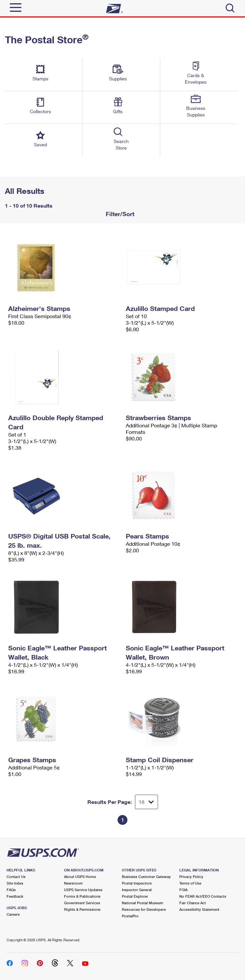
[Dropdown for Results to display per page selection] (146, 802)
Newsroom (73, 883)
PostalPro (130, 916)
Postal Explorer (135, 896)
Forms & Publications (82, 896)
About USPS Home (80, 877)
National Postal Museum (143, 903)
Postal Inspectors (137, 883)
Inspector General (137, 890)
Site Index (15, 883)
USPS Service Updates (83, 890)
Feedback (15, 896)
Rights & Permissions (82, 909)
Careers (13, 914)
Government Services (82, 903)
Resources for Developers (144, 909)
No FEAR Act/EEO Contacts (203, 896)
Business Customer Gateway (146, 877)
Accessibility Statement (199, 909)
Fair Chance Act (193, 903)
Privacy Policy (191, 877)
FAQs (11, 890)
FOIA (183, 890)
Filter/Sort (119, 214)
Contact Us (16, 877)
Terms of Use (190, 883)
